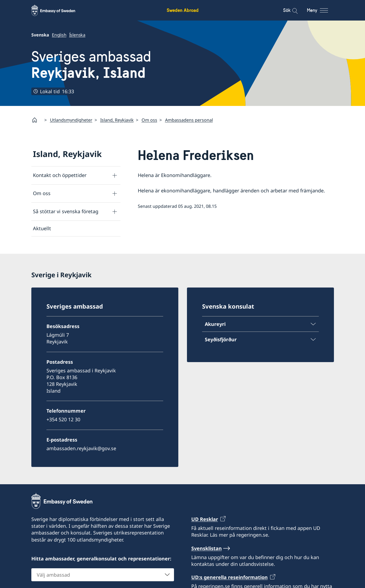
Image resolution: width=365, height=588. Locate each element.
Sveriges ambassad (91, 65)
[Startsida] (37, 120)
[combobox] (103, 574)
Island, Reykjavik (117, 120)
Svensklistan (207, 548)
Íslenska (77, 35)
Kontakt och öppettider (60, 175)
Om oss (149, 120)
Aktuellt (42, 228)
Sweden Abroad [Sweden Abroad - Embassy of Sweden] (183, 10)
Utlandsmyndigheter (71, 120)
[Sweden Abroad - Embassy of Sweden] (58, 10)
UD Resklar (205, 519)
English (59, 35)
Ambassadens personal (189, 120)
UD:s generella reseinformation (230, 577)
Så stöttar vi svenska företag (66, 211)
